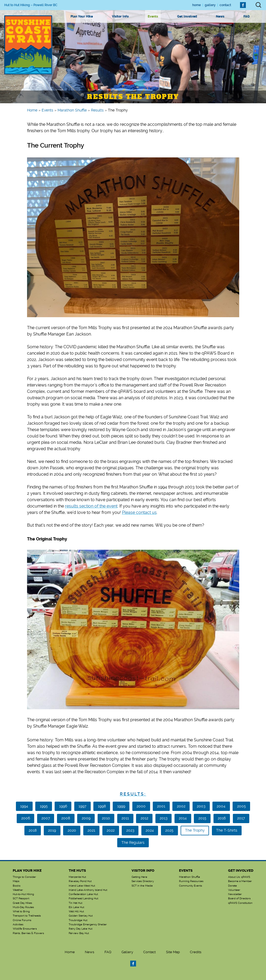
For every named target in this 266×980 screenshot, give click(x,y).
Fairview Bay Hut (79, 933)
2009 (86, 818)
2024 (150, 830)
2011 (125, 818)
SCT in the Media (142, 886)
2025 (169, 830)
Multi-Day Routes (23, 907)
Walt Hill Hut (76, 912)
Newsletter (235, 894)
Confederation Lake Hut (83, 894)
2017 (241, 818)
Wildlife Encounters (25, 929)
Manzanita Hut (77, 877)
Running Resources (191, 881)
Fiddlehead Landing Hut (83, 899)
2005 (241, 806)
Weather (18, 890)
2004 (221, 806)
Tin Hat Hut (75, 903)
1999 (121, 806)
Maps (16, 881)
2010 (106, 818)
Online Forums (22, 920)
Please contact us (139, 512)
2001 (161, 806)
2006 (26, 818)
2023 (130, 830)
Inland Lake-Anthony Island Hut (88, 890)
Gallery (210, 5)
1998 (102, 806)
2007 (46, 818)
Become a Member (240, 881)
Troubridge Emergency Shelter (88, 925)
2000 (141, 806)
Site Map (173, 952)
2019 (52, 830)
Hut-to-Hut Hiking (23, 894)
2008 (66, 818)
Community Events (191, 886)
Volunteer (234, 890)
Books (17, 886)
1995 (44, 806)
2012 (144, 818)
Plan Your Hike (82, 16)
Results (97, 110)
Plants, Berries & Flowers (28, 933)
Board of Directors (239, 899)
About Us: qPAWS (239, 877)
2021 (91, 830)
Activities (18, 925)
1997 (82, 806)
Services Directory (143, 881)
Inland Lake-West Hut (82, 886)
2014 (183, 818)
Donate (232, 886)
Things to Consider (24, 877)
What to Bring (21, 912)
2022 (111, 830)
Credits (196, 952)
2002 (181, 806)
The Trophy (195, 830)
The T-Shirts (227, 830)
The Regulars (133, 843)
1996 (63, 806)
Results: (133, 794)
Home (197, 5)
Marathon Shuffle (72, 110)
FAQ (247, 16)
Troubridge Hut (78, 920)
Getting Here (139, 877)
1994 (24, 806)
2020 (72, 830)
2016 (222, 818)
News (220, 16)
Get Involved (187, 16)
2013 (163, 818)
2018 (33, 830)
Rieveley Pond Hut (80, 881)
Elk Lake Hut (76, 907)
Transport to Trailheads (27, 916)
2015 (202, 818)
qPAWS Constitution (240, 903)
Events (153, 16)
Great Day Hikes (22, 903)
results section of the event (91, 506)
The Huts (77, 871)
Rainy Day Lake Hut (80, 929)
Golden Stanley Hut (81, 916)
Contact (225, 5)
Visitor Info (120, 16)
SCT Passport (21, 899)
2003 (201, 806)
